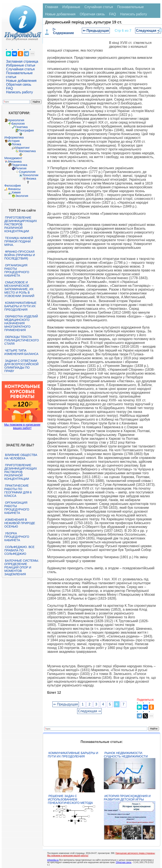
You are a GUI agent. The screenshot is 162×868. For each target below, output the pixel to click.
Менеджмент (13, 158)
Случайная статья (20, 69)
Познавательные (131, 7)
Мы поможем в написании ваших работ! (22, 426)
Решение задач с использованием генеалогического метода (70, 799)
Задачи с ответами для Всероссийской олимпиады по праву (22, 366)
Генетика (22, 127)
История (14, 141)
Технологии (30, 175)
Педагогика (20, 165)
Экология (22, 196)
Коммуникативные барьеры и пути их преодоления (20, 306)
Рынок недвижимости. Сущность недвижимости (126, 755)
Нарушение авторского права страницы (135, 853)
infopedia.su (53, 860)
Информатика (14, 137)
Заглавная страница (22, 61)
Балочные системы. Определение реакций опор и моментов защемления (22, 567)
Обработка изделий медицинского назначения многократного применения (21, 323)
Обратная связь (19, 84)
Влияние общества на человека (21, 457)
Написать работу (20, 92)
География (26, 130)
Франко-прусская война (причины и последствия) (20, 255)
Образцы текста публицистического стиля (22, 340)
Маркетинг (23, 148)
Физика (31, 179)
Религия (21, 168)
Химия (16, 192)
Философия (13, 186)
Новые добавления (21, 81)
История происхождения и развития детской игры (127, 798)
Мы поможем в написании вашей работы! (68, 856)
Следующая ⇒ (148, 31)
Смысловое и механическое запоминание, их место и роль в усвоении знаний (19, 289)
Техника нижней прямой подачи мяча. (19, 241)
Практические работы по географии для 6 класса (18, 491)
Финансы (14, 189)
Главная (51, 7)
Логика (16, 144)
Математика (27, 151)
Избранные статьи (21, 65)
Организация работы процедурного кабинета (17, 270)
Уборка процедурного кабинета (17, 537)
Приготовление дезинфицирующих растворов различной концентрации (21, 224)
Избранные (71, 7)
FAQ (10, 88)
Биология (18, 124)
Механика (15, 161)
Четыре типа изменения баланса (21, 352)
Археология (16, 120)
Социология (27, 172)
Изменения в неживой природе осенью (20, 523)
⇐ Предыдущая (96, 31)
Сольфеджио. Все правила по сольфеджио (20, 550)
